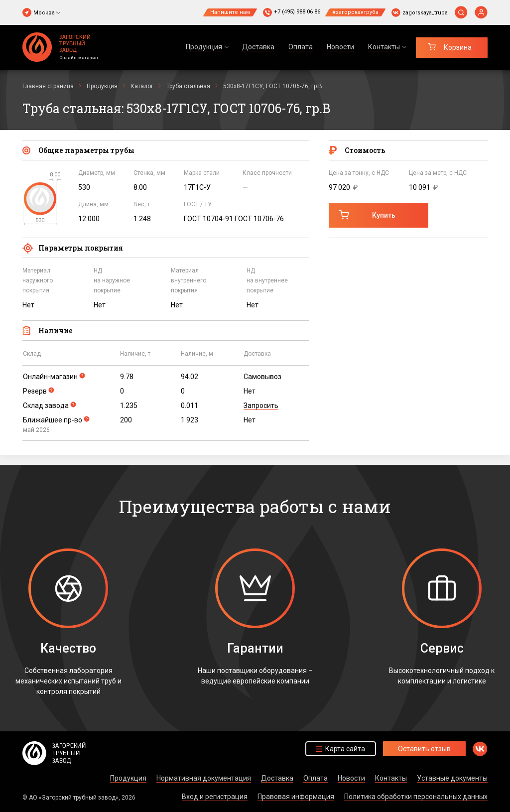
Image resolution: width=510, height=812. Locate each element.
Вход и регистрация (215, 797)
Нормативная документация (204, 778)
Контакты (391, 778)
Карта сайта (345, 749)
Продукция (128, 778)
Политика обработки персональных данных (416, 797)
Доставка (258, 47)
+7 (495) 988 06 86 (297, 12)
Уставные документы (452, 778)
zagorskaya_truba (425, 13)
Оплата (301, 47)
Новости (340, 47)
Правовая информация (296, 797)
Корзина (458, 47)
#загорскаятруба (355, 12)
